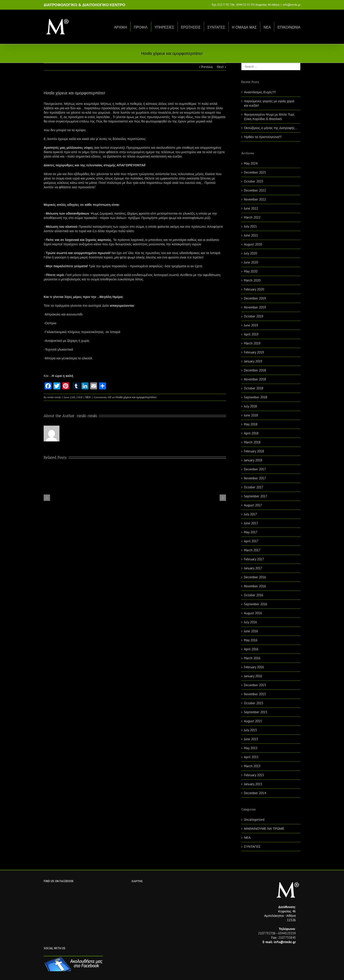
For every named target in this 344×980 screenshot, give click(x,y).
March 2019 (252, 343)
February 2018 (254, 451)
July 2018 (250, 406)
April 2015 (251, 757)
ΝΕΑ (267, 27)
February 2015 (254, 775)
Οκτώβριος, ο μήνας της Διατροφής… (271, 128)
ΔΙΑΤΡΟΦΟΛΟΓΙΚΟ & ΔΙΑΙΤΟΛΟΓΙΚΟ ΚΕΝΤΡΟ (84, 5)
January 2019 (253, 361)
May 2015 (251, 748)
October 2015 (254, 703)
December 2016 (255, 577)
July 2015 (250, 730)
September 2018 (256, 397)
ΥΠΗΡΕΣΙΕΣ (164, 27)
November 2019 (255, 307)
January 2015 (253, 784)
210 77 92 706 (226, 5)
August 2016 (253, 613)
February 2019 (254, 352)
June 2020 (251, 262)
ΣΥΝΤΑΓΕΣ (216, 27)
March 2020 (252, 280)
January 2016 (253, 676)
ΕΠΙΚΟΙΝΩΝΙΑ (289, 27)
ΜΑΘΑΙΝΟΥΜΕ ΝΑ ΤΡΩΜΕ (264, 829)
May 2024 (251, 163)
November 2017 (255, 478)
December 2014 (255, 793)
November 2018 (255, 379)
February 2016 (254, 667)
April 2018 (251, 433)
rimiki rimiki (54, 397)
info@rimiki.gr (292, 5)
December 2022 (255, 190)
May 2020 (251, 271)
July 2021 (250, 226)
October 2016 (254, 595)
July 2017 (250, 514)
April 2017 (251, 541)
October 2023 (254, 181)
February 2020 (254, 289)
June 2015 (251, 739)
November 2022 (255, 199)
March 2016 (252, 658)
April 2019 (251, 334)
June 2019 (251, 325)
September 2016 (256, 604)
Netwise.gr (125, 972)
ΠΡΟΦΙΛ (141, 27)
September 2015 (256, 712)
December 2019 (255, 298)
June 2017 (251, 523)
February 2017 (254, 559)
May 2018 (251, 424)
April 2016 (251, 649)
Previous (207, 67)
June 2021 (251, 235)
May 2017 (251, 532)
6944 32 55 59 (245, 5)
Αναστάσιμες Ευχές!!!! (260, 92)
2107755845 (287, 938)
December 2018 (255, 370)
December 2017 (255, 469)
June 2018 (251, 415)
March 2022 (252, 217)
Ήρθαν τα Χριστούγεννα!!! (263, 137)
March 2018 (252, 442)
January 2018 (253, 460)
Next (220, 67)
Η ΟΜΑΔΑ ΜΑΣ (244, 27)
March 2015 (252, 766)
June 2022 (251, 208)
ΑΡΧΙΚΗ (121, 27)
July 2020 (250, 253)
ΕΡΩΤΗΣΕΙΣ (191, 27)
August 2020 (253, 244)
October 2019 (254, 316)
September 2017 (256, 496)
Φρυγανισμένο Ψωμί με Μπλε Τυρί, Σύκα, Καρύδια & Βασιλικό (269, 117)
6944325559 (287, 933)
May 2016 (251, 640)
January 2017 (253, 568)
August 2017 (253, 505)
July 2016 (250, 622)
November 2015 (255, 694)
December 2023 (255, 172)
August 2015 (253, 721)
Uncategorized (254, 820)
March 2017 (252, 550)
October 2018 (254, 388)
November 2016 (255, 586)
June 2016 (251, 631)
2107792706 (267, 933)
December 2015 (255, 685)
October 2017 (254, 487)
